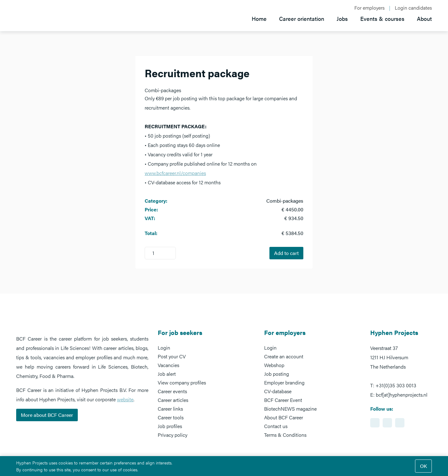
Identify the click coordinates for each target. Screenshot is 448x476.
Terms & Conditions (285, 435)
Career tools (171, 417)
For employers (369, 8)
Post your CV (172, 356)
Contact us (276, 426)
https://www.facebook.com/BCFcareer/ (387, 423)
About (424, 19)
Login (164, 348)
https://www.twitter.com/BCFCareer (400, 423)
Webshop (274, 365)
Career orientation (302, 19)
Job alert (167, 374)
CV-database (278, 391)
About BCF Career (284, 417)
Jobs (342, 19)
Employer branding (284, 382)
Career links (170, 409)
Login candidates (413, 8)
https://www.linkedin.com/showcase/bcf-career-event (375, 423)
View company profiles (182, 382)
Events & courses (382, 19)
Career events (172, 391)
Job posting (277, 374)
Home (259, 19)
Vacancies (168, 365)
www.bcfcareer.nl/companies (175, 173)
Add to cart (286, 253)
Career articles (173, 400)
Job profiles (170, 426)
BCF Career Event (283, 400)
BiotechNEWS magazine (290, 409)
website (125, 399)
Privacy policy (173, 435)
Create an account (284, 356)
